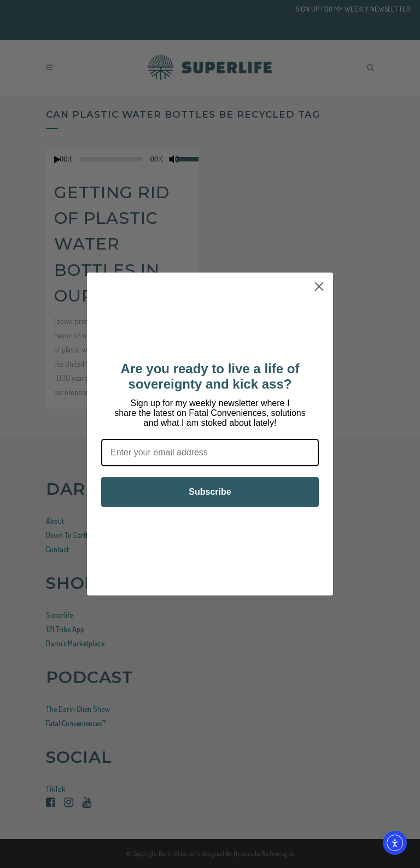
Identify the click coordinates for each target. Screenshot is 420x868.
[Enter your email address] (210, 453)
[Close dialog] (319, 287)
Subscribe (210, 492)
